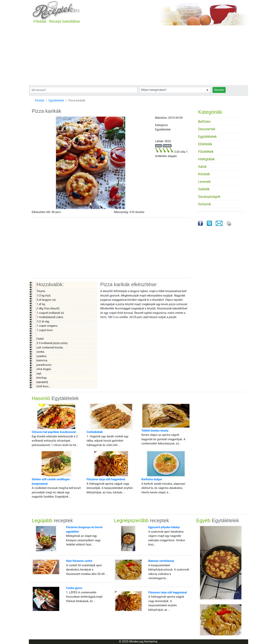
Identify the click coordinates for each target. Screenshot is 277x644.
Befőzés (204, 122)
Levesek (204, 182)
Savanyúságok (209, 197)
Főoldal (40, 21)
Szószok (205, 204)
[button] (41, 163)
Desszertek (207, 129)
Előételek (205, 144)
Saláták (204, 189)
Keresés (219, 90)
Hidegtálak (206, 159)
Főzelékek (206, 152)
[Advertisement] (138, 56)
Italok (202, 167)
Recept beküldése (65, 21)
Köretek (204, 174)
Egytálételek (56, 100)
